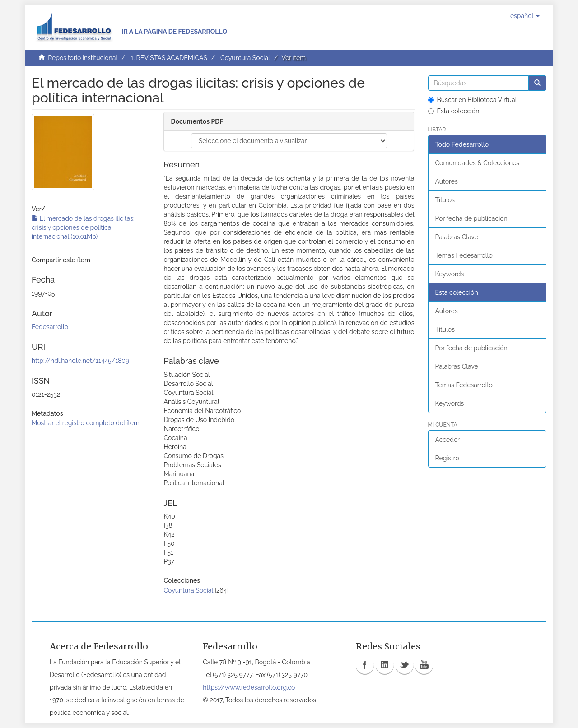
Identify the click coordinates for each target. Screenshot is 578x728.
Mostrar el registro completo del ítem (86, 423)
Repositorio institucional (83, 58)
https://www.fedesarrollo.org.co (249, 687)
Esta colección (454, 111)
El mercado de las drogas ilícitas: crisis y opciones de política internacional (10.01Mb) (83, 227)
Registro (447, 458)
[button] (525, 16)
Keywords (450, 274)
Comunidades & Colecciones (478, 163)
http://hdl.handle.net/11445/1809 (80, 361)
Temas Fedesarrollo (464, 255)
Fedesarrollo (50, 327)
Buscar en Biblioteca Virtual (473, 100)
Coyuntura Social (245, 58)
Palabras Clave (457, 237)
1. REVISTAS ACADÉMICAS (169, 58)
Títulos (445, 200)
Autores (447, 181)
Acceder (448, 440)
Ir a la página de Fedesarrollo (174, 32)
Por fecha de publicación (471, 218)
